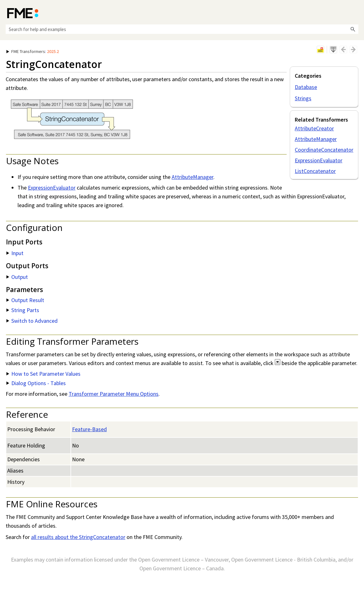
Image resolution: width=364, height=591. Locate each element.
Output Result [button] (25, 300)
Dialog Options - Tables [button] (36, 383)
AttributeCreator (314, 128)
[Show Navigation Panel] (355, 13)
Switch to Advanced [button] (32, 321)
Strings (303, 98)
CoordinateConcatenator (324, 150)
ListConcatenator (315, 171)
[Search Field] (182, 29)
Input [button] (15, 253)
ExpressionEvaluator (319, 160)
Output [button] (17, 277)
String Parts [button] (23, 310)
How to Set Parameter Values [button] (43, 374)
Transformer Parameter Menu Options (114, 394)
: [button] (33, 51)
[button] (353, 29)
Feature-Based (89, 429)
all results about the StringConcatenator (78, 537)
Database (306, 87)
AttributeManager (316, 139)
